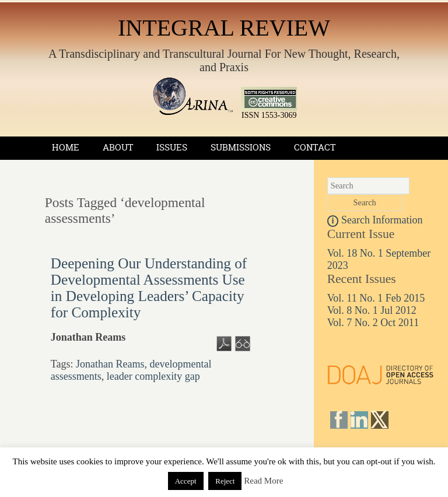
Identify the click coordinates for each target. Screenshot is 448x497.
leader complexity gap (153, 376)
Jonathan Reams (110, 364)
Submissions (241, 147)
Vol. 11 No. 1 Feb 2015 (376, 298)
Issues (172, 147)
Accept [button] (186, 481)
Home (66, 147)
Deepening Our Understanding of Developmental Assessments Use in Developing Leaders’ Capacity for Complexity (149, 288)
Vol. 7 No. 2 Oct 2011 (373, 323)
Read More (263, 481)
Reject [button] (225, 481)
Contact (315, 147)
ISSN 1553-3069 (269, 112)
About (118, 147)
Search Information (375, 220)
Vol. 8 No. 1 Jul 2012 (372, 310)
